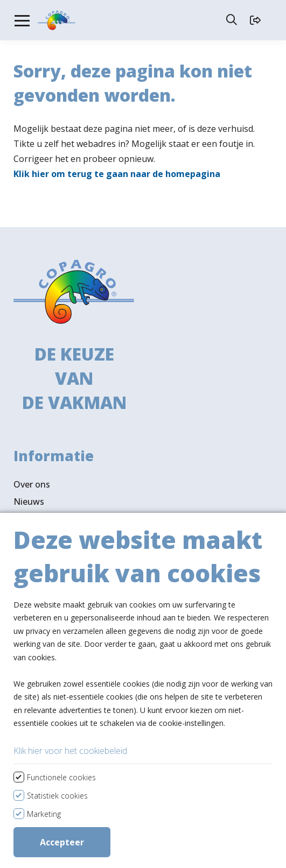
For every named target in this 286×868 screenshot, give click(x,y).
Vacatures (34, 483)
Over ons (32, 448)
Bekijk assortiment (72, 629)
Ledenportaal (41, 517)
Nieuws (29, 465)
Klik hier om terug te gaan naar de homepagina (117, 167)
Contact (30, 500)
